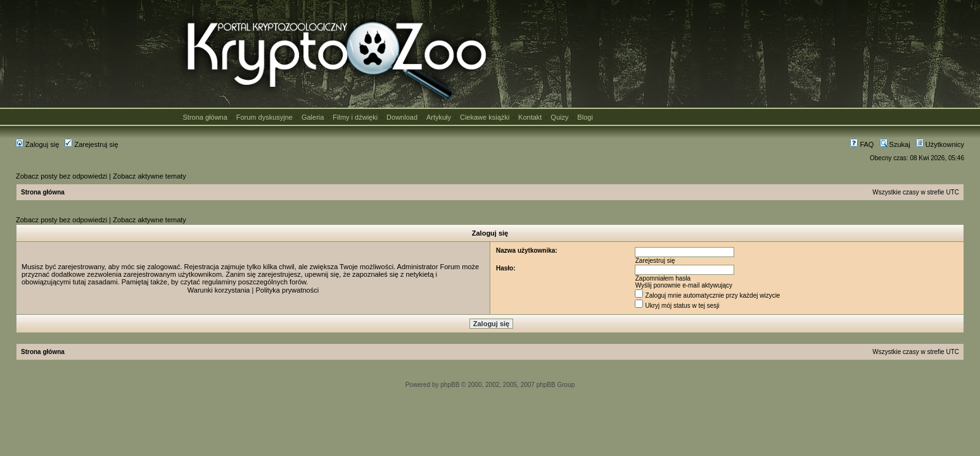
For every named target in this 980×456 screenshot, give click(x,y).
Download (402, 117)
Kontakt (530, 117)
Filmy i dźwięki (355, 117)
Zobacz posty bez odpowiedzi (61, 176)
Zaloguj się (37, 144)
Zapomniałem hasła (663, 278)
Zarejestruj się (91, 144)
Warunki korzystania (219, 290)
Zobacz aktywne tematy (150, 176)
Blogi (585, 117)
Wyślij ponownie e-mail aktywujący (684, 285)
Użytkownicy (940, 144)
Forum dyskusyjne (264, 117)
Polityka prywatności (287, 290)
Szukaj (895, 144)
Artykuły (439, 117)
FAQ (862, 144)
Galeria (313, 117)
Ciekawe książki (485, 117)
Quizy (559, 117)
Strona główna (205, 117)
